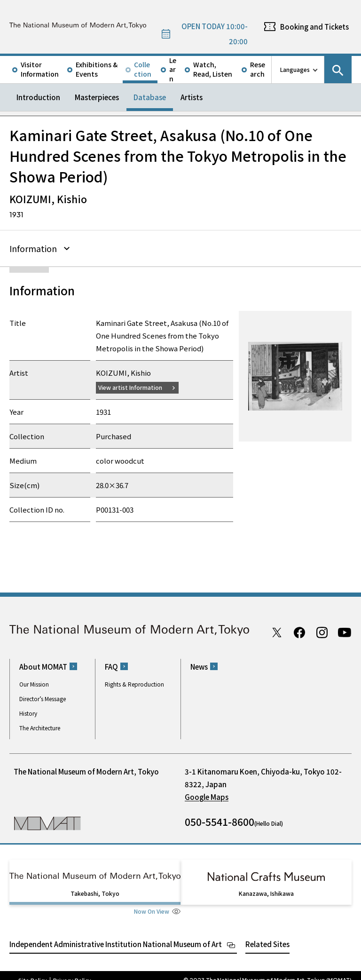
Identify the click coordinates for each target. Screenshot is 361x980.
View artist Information (136, 386)
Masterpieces (97, 97)
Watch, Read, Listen (213, 69)
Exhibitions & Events (97, 69)
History (28, 712)
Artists (192, 97)
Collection (143, 69)
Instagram (322, 631)
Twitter (277, 631)
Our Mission (34, 683)
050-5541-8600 (220, 820)
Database (150, 97)
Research (258, 69)
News (199, 665)
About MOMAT (43, 665)
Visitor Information (40, 69)
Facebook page (299, 631)
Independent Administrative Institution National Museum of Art (116, 934)
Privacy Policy (72, 971)
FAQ (111, 665)
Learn (173, 70)
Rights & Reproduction (134, 683)
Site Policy (33, 971)
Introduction (38, 97)
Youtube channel (345, 631)
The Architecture (40, 726)
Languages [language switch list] (295, 69)
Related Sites (267, 934)
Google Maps (207, 795)
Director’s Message (43, 697)
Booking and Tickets (314, 27)
